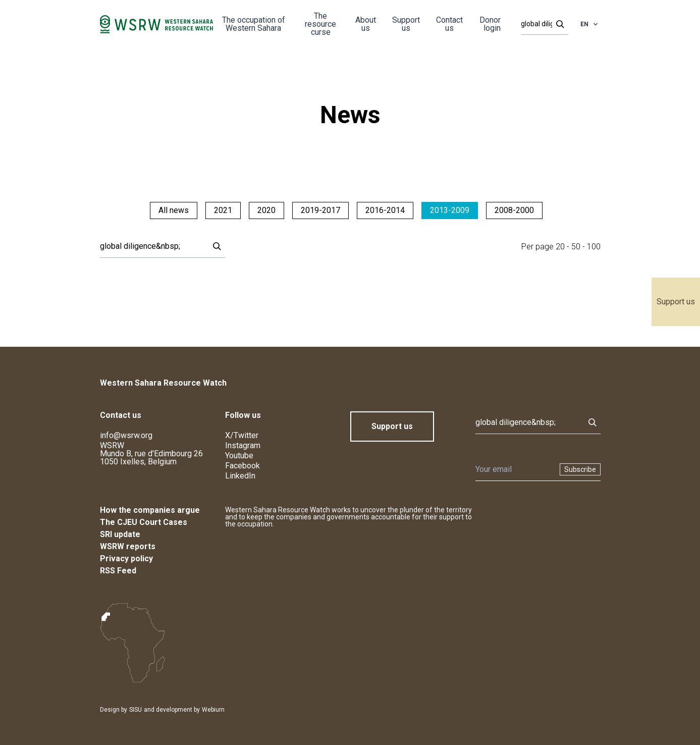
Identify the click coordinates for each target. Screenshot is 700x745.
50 (576, 247)
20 (560, 247)
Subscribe (580, 469)
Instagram (243, 445)
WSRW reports (128, 546)
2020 (266, 210)
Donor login (490, 24)
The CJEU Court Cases (144, 522)
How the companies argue (150, 510)
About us (366, 24)
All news (174, 210)
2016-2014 (385, 210)
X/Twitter (242, 435)
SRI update (120, 534)
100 (594, 247)
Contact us (449, 24)
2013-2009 (450, 210)
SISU (136, 710)
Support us (676, 302)
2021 (223, 210)
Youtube (239, 456)
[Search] (541, 24)
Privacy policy (126, 558)
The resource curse (320, 24)
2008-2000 (514, 210)
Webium (213, 710)
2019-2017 (320, 210)
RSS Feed (118, 571)
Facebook (243, 466)
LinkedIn (240, 476)
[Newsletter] (515, 469)
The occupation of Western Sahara (254, 24)
